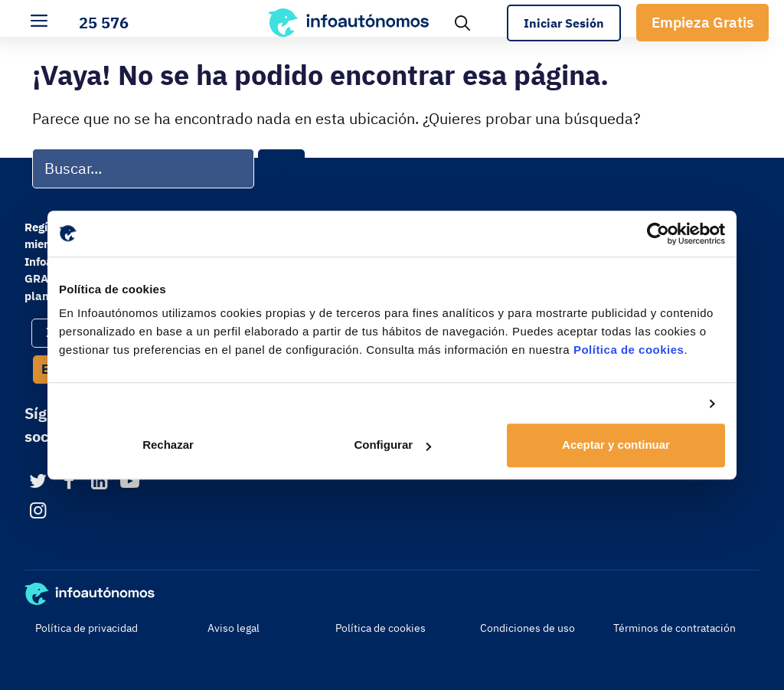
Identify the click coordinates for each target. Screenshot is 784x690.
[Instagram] (38, 511)
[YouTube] (130, 482)
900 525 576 (83, 23)
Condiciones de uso (528, 628)
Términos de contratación (675, 628)
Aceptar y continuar (616, 445)
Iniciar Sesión (564, 23)
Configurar (392, 445)
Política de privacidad (87, 628)
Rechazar (168, 445)
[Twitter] (38, 482)
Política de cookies (629, 350)
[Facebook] (69, 482)
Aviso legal (234, 628)
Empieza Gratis (702, 22)
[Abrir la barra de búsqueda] (462, 23)
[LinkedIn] (99, 482)
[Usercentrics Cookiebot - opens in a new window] (658, 234)
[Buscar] (281, 169)
